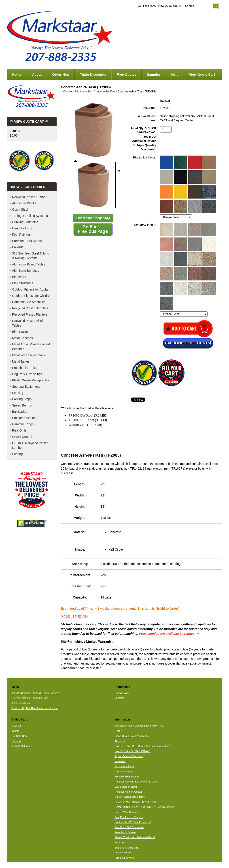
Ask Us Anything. (21, 703)
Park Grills (19, 430)
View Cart (17, 726)
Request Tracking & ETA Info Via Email (136, 782)
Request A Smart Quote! (128, 792)
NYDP (118, 731)
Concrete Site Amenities (77, 92)
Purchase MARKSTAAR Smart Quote (136, 802)
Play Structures (23, 283)
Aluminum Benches (26, 271)
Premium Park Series (27, 241)
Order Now (61, 74)
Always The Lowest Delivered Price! (135, 837)
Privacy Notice (123, 853)
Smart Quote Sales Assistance (132, 736)
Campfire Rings (23, 424)
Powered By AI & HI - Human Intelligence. (35, 708)
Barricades (20, 412)
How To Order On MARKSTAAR (133, 751)
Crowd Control (22, 437)
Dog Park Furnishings (27, 374)
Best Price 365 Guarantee (129, 827)
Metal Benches (22, 338)
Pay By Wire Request (127, 812)
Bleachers (19, 277)
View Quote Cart (169, 6)
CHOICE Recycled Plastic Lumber (30, 445)
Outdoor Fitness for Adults (30, 289)
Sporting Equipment (26, 387)
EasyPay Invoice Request (129, 817)
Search (15, 731)
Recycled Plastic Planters (30, 314)
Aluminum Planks (24, 203)
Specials (119, 698)
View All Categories (22, 746)
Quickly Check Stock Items (130, 797)
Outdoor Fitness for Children (32, 296)
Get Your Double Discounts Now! (30, 698)
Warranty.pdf (77, 425)
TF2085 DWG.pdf (81, 415)
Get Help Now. (147, 6)
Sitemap (16, 741)
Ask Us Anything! (124, 766)
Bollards (18, 247)
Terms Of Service (124, 858)
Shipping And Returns (127, 848)
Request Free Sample (127, 776)
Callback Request (124, 772)
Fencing (18, 393)
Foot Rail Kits (21, 235)
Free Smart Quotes (125, 832)
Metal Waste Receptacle (29, 355)
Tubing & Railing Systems (30, 216)
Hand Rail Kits (22, 228)
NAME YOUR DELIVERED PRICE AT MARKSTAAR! (144, 807)
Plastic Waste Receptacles (31, 380)
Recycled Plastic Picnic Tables (28, 323)
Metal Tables (21, 361)
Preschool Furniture (26, 368)
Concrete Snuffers (105, 92)
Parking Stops (22, 399)
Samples (154, 74)
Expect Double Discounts (129, 756)
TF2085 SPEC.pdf (81, 420)
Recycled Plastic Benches (30, 308)
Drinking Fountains (25, 222)
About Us (120, 741)
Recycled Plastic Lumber (29, 197)
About (37, 74)
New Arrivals (122, 693)
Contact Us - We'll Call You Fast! (133, 822)
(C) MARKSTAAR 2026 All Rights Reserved (36, 693)
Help (175, 74)
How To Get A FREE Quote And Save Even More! (142, 746)
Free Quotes (127, 74)
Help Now (120, 761)
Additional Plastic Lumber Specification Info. (139, 726)
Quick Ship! (20, 210)
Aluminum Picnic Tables (29, 264)
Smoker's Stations (25, 418)
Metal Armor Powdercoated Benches (31, 347)
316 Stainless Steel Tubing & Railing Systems (31, 256)
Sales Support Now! (126, 787)
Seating (17, 454)
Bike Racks (20, 332)
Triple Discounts (93, 74)
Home (17, 74)
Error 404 (120, 842)
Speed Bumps (22, 405)
